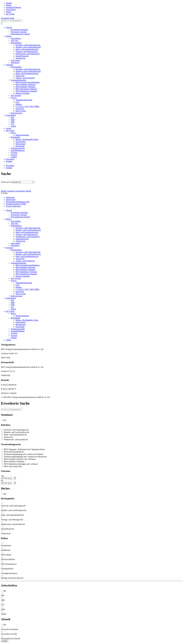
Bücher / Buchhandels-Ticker (27, 139)
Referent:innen (17, 113)
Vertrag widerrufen (13, 206)
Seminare (9, 65)
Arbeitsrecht (20, 58)
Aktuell (9, 3)
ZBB (13, 120)
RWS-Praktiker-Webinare (26, 87)
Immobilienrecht (22, 56)
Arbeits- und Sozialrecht (25, 78)
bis (2, 481)
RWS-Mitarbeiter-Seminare (26, 91)
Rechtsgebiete (16, 43)
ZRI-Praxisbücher (8, 560)
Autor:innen (15, 60)
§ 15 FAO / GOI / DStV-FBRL (28, 106)
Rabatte (19, 104)
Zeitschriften (11, 10)
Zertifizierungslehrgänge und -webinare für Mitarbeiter (24, 457)
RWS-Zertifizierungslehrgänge (28, 82)
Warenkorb (15, 63)
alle (5, 420)
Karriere (14, 155)
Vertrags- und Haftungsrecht (27, 52)
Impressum (10, 197)
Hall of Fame (21, 111)
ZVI (12, 124)
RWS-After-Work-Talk (12, 466)
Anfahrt (14, 157)
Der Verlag (10, 14)
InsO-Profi (20, 109)
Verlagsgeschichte (18, 148)
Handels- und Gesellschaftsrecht (28, 47)
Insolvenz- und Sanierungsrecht (28, 45)
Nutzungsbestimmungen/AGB (18, 202)
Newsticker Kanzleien (19, 30)
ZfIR (13, 122)
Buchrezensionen (22, 135)
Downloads (20, 146)
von (2, 476)
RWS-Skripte (6, 555)
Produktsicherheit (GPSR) (16, 204)
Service (14, 98)
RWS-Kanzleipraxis (9, 565)
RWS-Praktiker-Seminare (26, 84)
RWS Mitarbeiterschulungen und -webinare (20, 464)
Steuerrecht (20, 76)
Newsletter (10, 159)
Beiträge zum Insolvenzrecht (12, 579)
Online (9, 12)
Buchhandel (15, 137)
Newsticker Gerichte (19, 32)
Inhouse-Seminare (23, 93)
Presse (13, 133)
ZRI (12, 117)
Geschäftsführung (18, 150)
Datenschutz (11, 200)
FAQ (17, 102)
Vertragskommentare (9, 574)
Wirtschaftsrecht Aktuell (20, 34)
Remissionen (21, 144)
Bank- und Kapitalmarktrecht (27, 49)
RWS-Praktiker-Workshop (13, 462)
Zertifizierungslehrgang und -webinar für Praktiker (22, 454)
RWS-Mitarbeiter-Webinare (26, 89)
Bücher (9, 5)
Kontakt (9, 161)
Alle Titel (14, 41)
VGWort (14, 153)
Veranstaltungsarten (18, 80)
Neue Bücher (16, 38)
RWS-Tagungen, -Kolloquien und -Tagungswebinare (23, 449)
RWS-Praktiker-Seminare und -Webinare (19, 459)
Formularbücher (7, 569)
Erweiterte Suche (8, 18)
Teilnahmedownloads (24, 100)
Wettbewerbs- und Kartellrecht (28, 54)
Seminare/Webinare (14, 7)
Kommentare (6, 546)
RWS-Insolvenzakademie (13, 452)
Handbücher (6, 551)
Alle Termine (16, 95)
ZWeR (13, 126)
